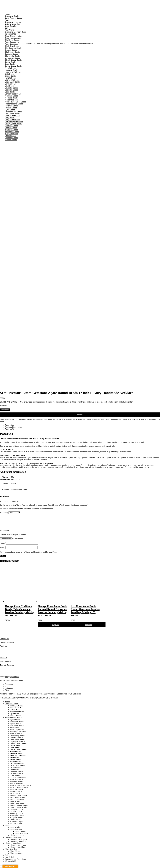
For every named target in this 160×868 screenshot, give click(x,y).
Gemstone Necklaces (52, 419)
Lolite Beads (10, 92)
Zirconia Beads (11, 140)
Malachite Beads (12, 96)
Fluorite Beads (11, 68)
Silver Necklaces (11, 38)
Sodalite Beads (11, 128)
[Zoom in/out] (1, 866)
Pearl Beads (15, 827)
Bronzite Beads (11, 50)
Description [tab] (9, 425)
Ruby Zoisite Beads (13, 120)
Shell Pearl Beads (12, 40)
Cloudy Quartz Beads (13, 60)
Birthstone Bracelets (18, 845)
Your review (5, 531)
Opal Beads (15, 714)
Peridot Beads (15, 716)
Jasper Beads (10, 76)
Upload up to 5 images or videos (13, 535)
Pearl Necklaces (11, 44)
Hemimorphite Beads (13, 72)
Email (3, 548)
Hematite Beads (11, 70)
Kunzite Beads (11, 78)
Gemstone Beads (12, 16)
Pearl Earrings (11, 42)
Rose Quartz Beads (13, 116)
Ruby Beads (10, 118)
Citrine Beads (10, 62)
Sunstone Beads (11, 126)
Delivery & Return (7, 642)
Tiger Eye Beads (11, 130)
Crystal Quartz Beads (13, 66)
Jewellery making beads (101, 419)
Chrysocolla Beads (12, 56)
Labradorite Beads (12, 80)
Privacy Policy (5, 661)
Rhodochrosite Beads (13, 112)
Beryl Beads (15, 728)
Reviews (3, 646)
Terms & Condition (7, 665)
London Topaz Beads (13, 94)
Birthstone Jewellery (13, 24)
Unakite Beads (11, 136)
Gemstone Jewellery (13, 22)
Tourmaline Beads (12, 132)
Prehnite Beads (11, 108)
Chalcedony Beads (12, 52)
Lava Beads (10, 86)
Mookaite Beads (11, 98)
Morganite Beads (12, 100)
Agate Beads (15, 720)
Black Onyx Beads (12, 46)
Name (3, 543)
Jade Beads (10, 74)
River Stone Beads (12, 114)
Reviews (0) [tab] (10, 429)
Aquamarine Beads (17, 708)
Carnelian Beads (11, 54)
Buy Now (80, 415)
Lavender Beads (11, 88)
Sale (7, 28)
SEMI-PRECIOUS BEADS (138, 419)
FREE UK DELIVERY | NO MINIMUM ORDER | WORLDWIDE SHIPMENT (29, 698)
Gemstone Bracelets (18, 841)
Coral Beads (10, 64)
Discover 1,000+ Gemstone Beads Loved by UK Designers (58, 694)
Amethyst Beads (16, 706)
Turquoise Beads (12, 134)
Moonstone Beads (17, 712)
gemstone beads (84, 419)
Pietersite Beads (12, 106)
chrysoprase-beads (12, 58)
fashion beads (71, 419)
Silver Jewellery (11, 26)
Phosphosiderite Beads (14, 104)
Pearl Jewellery (16, 829)
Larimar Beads (11, 84)
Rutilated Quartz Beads (14, 122)
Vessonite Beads (11, 138)
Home (7, 14)
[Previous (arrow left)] (1, 868)
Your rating (4, 513)
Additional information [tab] (13, 427)
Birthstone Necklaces (18, 847)
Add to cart (5, 410)
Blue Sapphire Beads (13, 48)
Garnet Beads (15, 710)
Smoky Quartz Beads (13, 124)
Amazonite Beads (17, 722)
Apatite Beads (15, 724)
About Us (4, 658)
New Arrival (9, 30)
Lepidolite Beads (11, 90)
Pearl (7, 20)
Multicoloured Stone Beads (15, 102)
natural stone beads (119, 419)
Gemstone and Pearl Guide (16, 32)
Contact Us (4, 639)
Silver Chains (10, 36)
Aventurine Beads (17, 726)
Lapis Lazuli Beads (12, 82)
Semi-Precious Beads (13, 18)
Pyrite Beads (10, 110)
